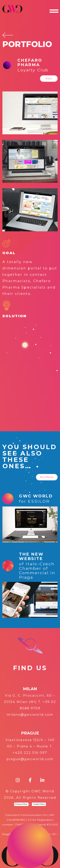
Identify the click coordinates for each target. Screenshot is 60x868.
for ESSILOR (34, 501)
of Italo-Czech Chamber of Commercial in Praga (37, 571)
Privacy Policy (21, 804)
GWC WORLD (36, 496)
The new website (31, 556)
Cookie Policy (39, 804)
